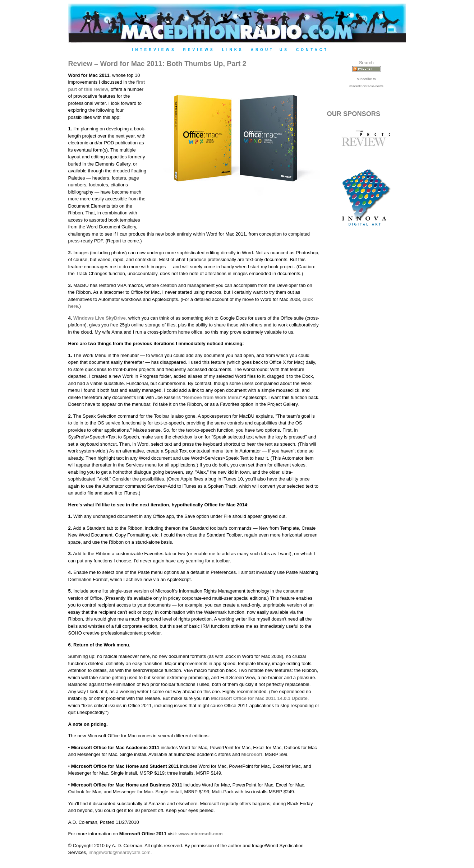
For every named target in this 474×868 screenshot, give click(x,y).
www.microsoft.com (201, 834)
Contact (312, 50)
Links (233, 50)
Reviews (199, 50)
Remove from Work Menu (212, 397)
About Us (270, 50)
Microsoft (252, 754)
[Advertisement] (367, 356)
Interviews (154, 50)
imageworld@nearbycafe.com (120, 852)
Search (366, 63)
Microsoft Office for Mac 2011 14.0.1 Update (259, 698)
